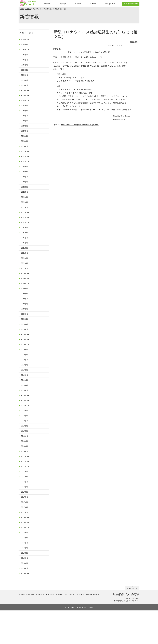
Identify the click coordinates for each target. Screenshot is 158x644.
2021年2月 (25, 277)
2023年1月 (25, 153)
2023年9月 (25, 110)
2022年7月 (25, 185)
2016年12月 (26, 547)
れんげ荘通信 (110, 4)
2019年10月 (26, 364)
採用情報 (78, 4)
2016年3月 (25, 596)
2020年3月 (25, 337)
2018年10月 (26, 428)
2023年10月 (26, 104)
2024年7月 (25, 61)
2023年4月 (25, 137)
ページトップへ (132, 622)
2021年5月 (25, 261)
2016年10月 (26, 558)
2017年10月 (26, 493)
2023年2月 (25, 148)
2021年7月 (25, 250)
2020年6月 (25, 320)
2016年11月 (26, 553)
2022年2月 (25, 212)
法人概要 (93, 4)
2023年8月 (25, 115)
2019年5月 (25, 391)
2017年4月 (25, 526)
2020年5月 (25, 326)
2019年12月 (26, 353)
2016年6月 (25, 580)
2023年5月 (25, 131)
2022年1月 (25, 218)
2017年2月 (25, 536)
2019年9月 (25, 369)
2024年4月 (25, 77)
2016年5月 (25, 585)
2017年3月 (25, 531)
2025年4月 (25, 45)
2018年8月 (25, 439)
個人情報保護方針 (93, 628)
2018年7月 (25, 445)
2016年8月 (25, 569)
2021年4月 (25, 266)
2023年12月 (26, 94)
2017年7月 (25, 509)
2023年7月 (25, 121)
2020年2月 (25, 342)
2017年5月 (25, 520)
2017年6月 (25, 515)
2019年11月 (26, 358)
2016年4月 (25, 590)
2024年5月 (25, 72)
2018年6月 (25, 450)
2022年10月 (26, 169)
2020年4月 (25, 331)
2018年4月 (25, 461)
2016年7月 (25, 574)
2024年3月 (25, 83)
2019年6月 (25, 385)
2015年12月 (26, 607)
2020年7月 (25, 315)
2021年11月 (26, 229)
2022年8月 (25, 180)
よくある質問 (49, 628)
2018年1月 (25, 477)
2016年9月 (25, 563)
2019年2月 (25, 407)
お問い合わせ (133, 4)
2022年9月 (25, 175)
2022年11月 (26, 164)
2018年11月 (26, 423)
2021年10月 (26, 234)
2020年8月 (25, 310)
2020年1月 (25, 347)
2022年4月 (25, 202)
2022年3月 (25, 207)
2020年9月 (25, 304)
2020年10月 (26, 299)
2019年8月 (25, 374)
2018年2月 (25, 472)
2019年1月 (25, 412)
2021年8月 (25, 245)
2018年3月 (25, 466)
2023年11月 (26, 99)
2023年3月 (25, 142)
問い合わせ (80, 628)
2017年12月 (26, 482)
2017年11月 (26, 488)
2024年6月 (25, 67)
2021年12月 (26, 223)
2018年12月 (26, 418)
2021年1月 (25, 283)
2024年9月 (25, 56)
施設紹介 (63, 4)
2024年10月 (26, 50)
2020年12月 (26, 288)
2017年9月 (25, 499)
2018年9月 (25, 434)
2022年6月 (25, 191)
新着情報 (47, 4)
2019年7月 (25, 380)
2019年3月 (25, 401)
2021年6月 (25, 256)
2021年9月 (25, 239)
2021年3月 (25, 272)
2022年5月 (25, 196)
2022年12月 (26, 158)
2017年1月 (25, 542)
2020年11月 (26, 293)
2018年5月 (25, 455)
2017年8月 (25, 504)
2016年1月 (25, 601)
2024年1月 (25, 88)
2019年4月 (25, 396)
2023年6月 (25, 126)
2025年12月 (26, 40)
